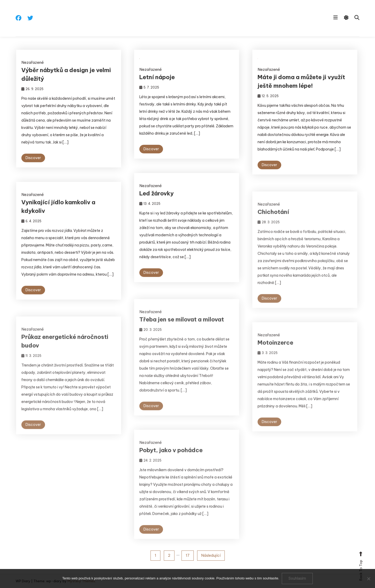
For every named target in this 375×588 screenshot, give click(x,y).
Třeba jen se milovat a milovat (182, 326)
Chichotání (273, 218)
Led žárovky (157, 195)
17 (188, 555)
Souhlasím (297, 578)
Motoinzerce (275, 349)
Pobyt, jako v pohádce (171, 457)
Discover (33, 158)
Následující (211, 555)
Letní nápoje (157, 77)
